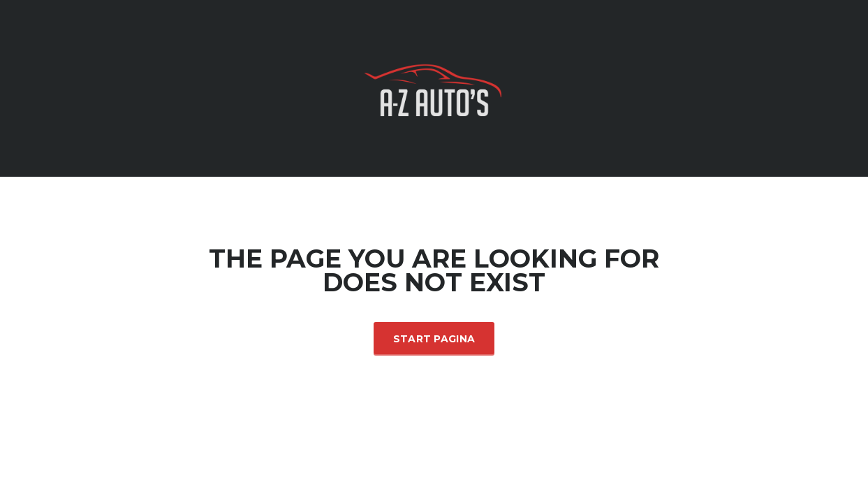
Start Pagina (434, 339)
